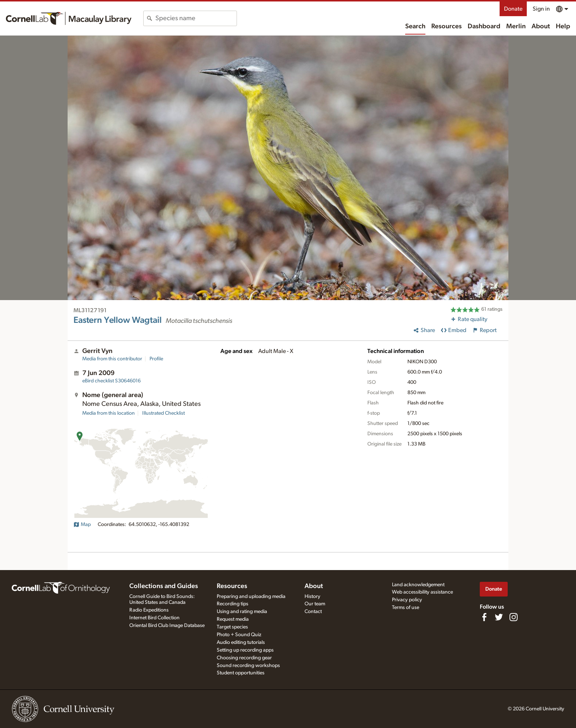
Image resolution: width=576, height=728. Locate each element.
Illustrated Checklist (163, 413)
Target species (232, 627)
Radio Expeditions (149, 610)
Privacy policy (407, 600)
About (541, 26)
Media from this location (109, 413)
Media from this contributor (112, 359)
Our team (315, 604)
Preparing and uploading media (251, 597)
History (312, 597)
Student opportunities (241, 673)
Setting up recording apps (245, 650)
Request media (233, 619)
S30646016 (111, 381)
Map (82, 525)
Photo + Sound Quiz (239, 635)
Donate (513, 9)
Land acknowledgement (418, 585)
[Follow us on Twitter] (499, 617)
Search (415, 26)
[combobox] (196, 18)
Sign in (541, 9)
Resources (447, 26)
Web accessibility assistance (422, 592)
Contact (313, 612)
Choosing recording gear (244, 658)
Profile (156, 359)
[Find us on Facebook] (484, 617)
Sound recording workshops (248, 666)
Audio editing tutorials (241, 642)
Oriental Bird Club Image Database (167, 626)
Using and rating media (242, 612)
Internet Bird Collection (154, 618)
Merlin (516, 26)
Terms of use (406, 608)
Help (563, 26)
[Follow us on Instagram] (514, 617)
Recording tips (233, 604)
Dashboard (484, 26)
